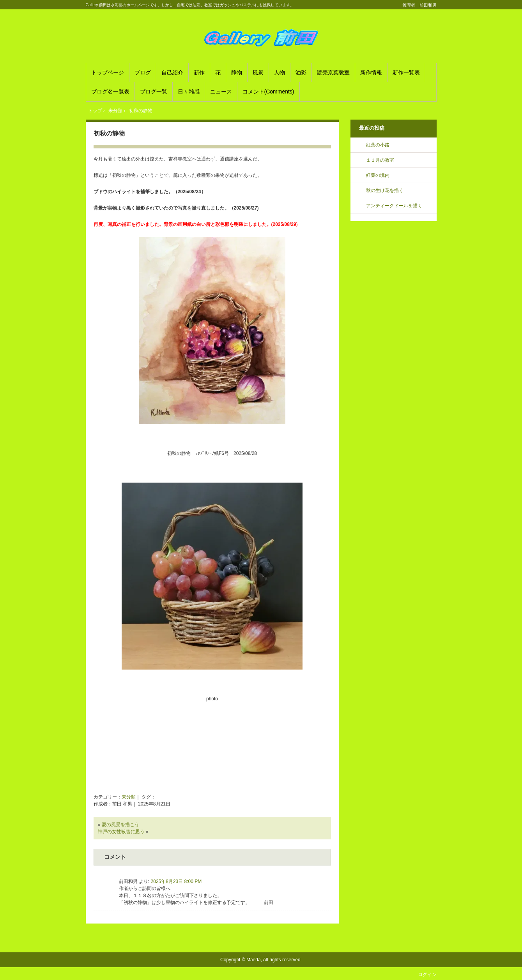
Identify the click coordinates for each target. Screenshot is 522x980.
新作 (199, 72)
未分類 (129, 797)
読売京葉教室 (333, 72)
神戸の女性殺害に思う (121, 832)
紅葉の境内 (378, 175)
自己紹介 (172, 72)
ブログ (143, 72)
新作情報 (371, 72)
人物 (280, 72)
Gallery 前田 (261, 37)
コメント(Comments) (268, 92)
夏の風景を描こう (120, 825)
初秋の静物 (109, 133)
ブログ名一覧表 (110, 92)
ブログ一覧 (154, 92)
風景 (258, 72)
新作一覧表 (406, 72)
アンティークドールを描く (394, 206)
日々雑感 (189, 92)
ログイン (427, 975)
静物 (237, 72)
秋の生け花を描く (385, 190)
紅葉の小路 (378, 145)
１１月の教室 (380, 160)
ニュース (221, 92)
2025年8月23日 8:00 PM (176, 881)
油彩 (301, 72)
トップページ (108, 72)
